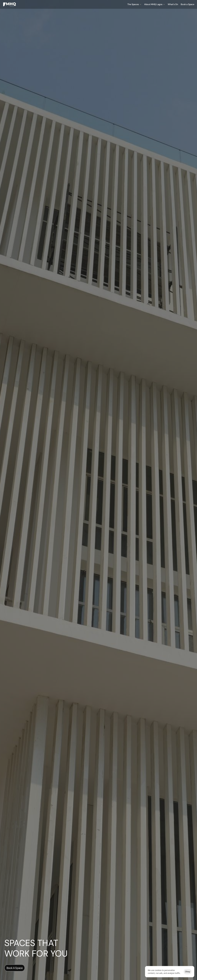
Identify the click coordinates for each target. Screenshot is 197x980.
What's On (173, 4)
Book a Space (187, 4)
